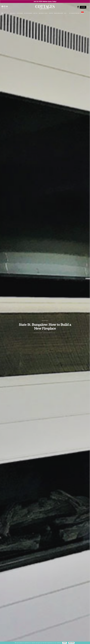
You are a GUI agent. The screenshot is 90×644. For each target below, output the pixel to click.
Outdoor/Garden (28, 13)
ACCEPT (64, 643)
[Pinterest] (7, 7)
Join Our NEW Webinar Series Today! (45, 1)
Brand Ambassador (59, 13)
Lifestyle (35, 13)
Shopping (51, 13)
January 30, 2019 (38, 333)
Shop (65, 13)
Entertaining (20, 13)
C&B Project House (43, 13)
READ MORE (71, 643)
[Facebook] (2, 7)
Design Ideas (13, 13)
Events (82, 13)
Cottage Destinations (74, 13)
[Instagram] (5, 7)
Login (83, 7)
